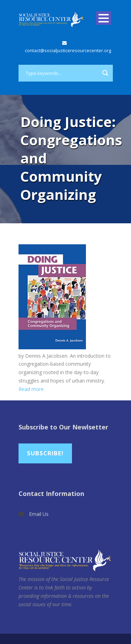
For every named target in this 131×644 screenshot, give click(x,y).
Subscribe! (45, 453)
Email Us (39, 514)
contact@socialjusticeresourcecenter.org (68, 50)
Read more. (32, 389)
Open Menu (104, 18)
